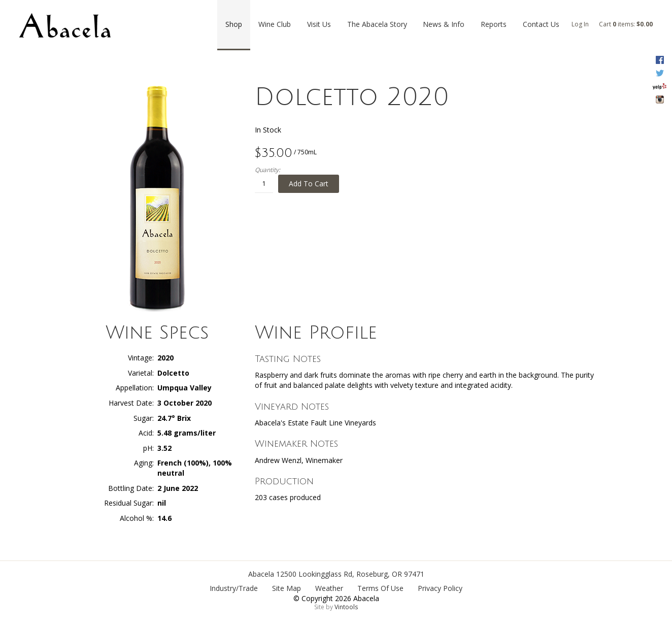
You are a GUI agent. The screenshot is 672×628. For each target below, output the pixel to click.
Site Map (287, 588)
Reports (494, 24)
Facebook (660, 60)
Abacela (261, 574)
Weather (329, 588)
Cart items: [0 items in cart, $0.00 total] (626, 24)
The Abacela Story (377, 24)
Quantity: (267, 170)
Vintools (346, 607)
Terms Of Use (380, 588)
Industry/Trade (234, 588)
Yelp (660, 86)
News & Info (444, 24)
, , (350, 574)
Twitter (660, 73)
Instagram (660, 100)
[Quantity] (264, 184)
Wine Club (275, 24)
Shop (234, 24)
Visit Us (319, 24)
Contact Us (541, 24)
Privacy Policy (440, 588)
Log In (580, 24)
